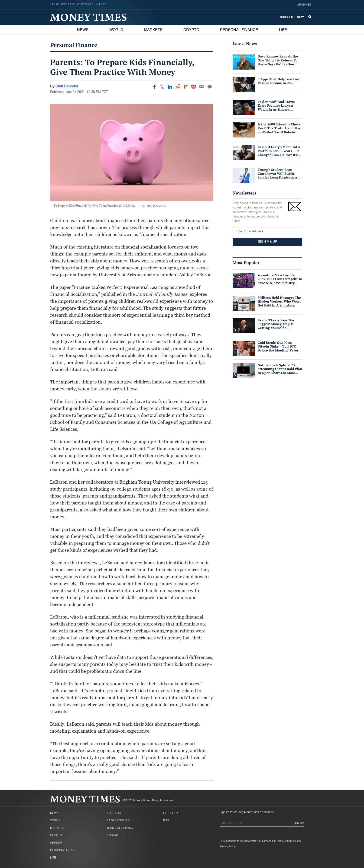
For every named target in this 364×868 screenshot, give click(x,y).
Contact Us (115, 836)
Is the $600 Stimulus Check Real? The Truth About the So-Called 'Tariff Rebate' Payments (279, 130)
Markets (153, 30)
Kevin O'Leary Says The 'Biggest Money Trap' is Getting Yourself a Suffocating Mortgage (276, 326)
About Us (114, 813)
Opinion (56, 843)
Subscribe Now (292, 17)
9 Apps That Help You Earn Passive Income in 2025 (279, 81)
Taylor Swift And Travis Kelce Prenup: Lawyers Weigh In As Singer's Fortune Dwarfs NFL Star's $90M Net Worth (278, 109)
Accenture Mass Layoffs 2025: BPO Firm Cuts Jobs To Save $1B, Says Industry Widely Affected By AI (280, 281)
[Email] (201, 87)
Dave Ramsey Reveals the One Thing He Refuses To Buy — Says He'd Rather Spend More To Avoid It (278, 62)
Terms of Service (120, 828)
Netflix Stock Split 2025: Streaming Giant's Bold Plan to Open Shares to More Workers (280, 371)
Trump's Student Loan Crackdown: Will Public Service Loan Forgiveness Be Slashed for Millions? (280, 175)
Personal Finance (239, 30)
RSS (166, 821)
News (83, 30)
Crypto (191, 30)
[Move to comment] (210, 87)
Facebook (171, 813)
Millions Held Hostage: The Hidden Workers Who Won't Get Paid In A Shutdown (279, 302)
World (116, 30)
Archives (304, 5)
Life (283, 30)
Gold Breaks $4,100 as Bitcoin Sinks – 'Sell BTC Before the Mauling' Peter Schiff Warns (278, 348)
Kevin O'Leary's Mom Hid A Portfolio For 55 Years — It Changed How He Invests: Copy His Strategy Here (279, 153)
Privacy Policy (118, 821)
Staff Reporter (67, 86)
